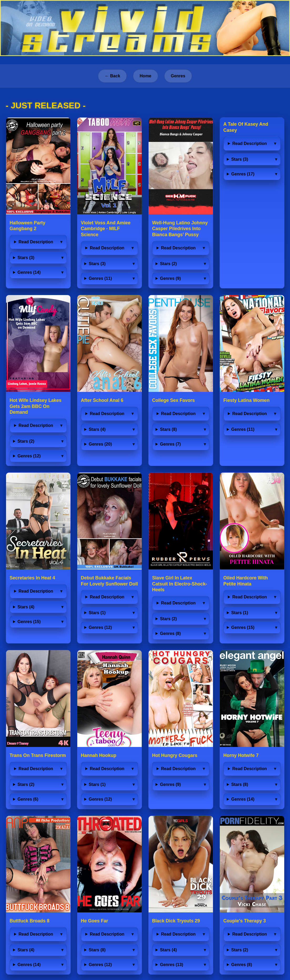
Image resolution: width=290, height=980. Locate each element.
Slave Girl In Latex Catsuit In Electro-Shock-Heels (180, 584)
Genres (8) (170, 633)
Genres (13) (171, 965)
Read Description (36, 242)
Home (145, 76)
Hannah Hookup (99, 755)
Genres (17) (243, 174)
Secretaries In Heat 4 (32, 578)
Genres (178, 76)
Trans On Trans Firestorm (38, 755)
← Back (112, 76)
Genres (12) (29, 456)
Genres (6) (28, 799)
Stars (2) (168, 264)
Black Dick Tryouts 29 (176, 921)
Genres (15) (29, 622)
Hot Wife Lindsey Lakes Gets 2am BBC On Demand (36, 406)
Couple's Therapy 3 (245, 921)
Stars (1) (97, 613)
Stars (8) (168, 429)
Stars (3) (26, 258)
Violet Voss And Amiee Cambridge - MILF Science (106, 229)
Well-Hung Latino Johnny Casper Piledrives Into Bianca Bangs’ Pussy (180, 229)
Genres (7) (170, 444)
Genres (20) (100, 444)
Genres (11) (100, 278)
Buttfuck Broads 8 (30, 921)
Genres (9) (170, 278)
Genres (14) (29, 272)
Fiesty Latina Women (247, 400)
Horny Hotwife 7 (241, 755)
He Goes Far (95, 921)
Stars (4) (97, 429)
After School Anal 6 (102, 400)
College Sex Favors (174, 400)
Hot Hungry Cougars (175, 755)
